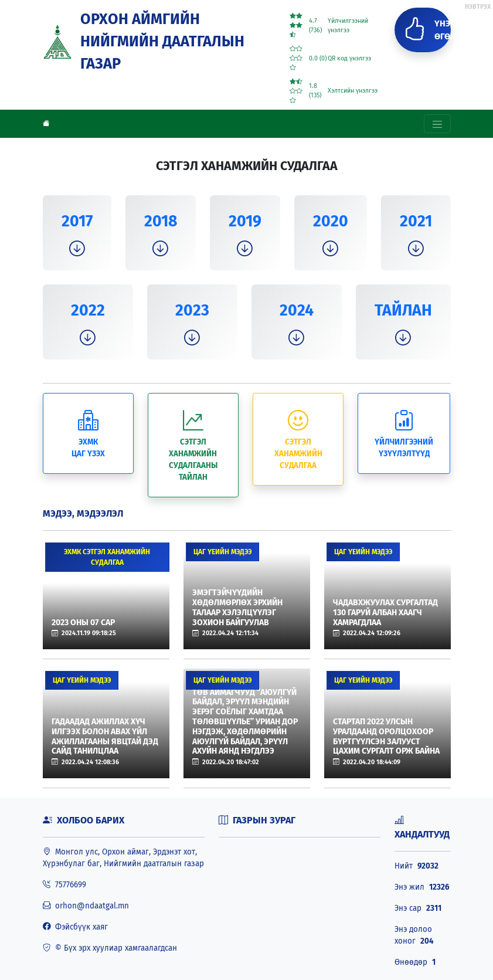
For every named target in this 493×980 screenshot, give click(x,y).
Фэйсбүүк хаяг (75, 927)
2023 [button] (192, 310)
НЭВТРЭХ (478, 7)
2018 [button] (161, 221)
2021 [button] (416, 221)
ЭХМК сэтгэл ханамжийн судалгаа (107, 557)
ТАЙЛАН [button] (403, 310)
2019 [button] (245, 221)
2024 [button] (297, 310)
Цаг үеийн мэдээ (222, 552)
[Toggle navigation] (437, 124)
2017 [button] (77, 221)
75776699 (64, 885)
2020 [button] (331, 221)
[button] (77, 249)
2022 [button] (88, 310)
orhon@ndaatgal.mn (86, 906)
